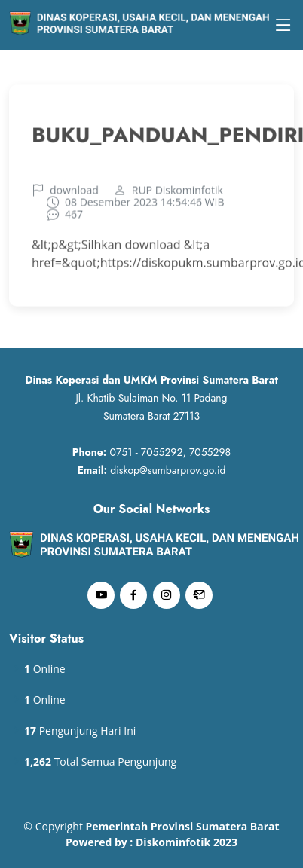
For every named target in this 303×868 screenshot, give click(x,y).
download (74, 194)
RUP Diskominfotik (178, 194)
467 (74, 218)
